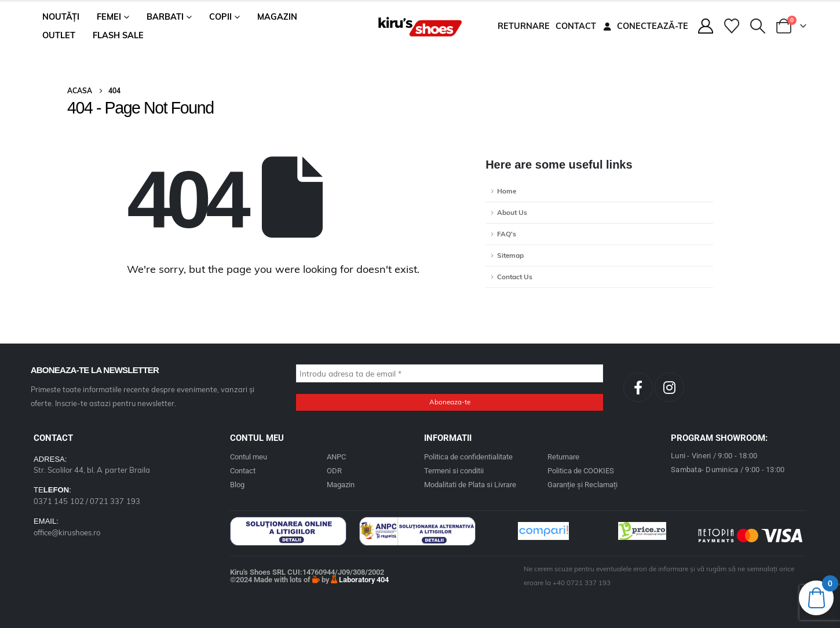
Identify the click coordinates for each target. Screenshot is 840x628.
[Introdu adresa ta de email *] (450, 373)
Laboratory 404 (360, 580)
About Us (512, 212)
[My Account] (705, 26)
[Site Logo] (420, 26)
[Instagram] (669, 387)
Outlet (59, 35)
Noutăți (61, 17)
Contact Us (515, 277)
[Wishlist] (731, 26)
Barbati (165, 17)
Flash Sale (118, 35)
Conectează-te (645, 26)
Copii (220, 17)
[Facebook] (638, 387)
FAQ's (507, 234)
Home (507, 191)
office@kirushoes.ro (67, 532)
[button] (758, 26)
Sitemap (510, 255)
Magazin (277, 17)
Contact (576, 26)
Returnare (524, 26)
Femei (109, 17)
